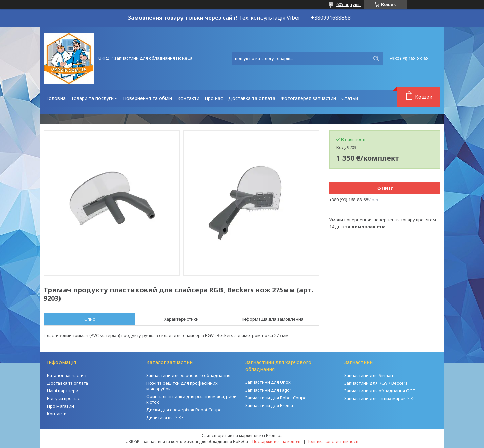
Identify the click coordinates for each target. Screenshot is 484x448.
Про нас (214, 98)
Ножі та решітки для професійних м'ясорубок (182, 386)
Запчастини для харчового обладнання (188, 375)
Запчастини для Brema (269, 405)
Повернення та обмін (148, 98)
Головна (56, 98)
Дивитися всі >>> (165, 417)
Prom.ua (274, 435)
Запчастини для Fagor (268, 390)
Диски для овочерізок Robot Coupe (184, 410)
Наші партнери (63, 391)
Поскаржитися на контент (277, 441)
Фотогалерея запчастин (308, 98)
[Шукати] (376, 58)
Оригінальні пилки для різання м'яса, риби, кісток (192, 399)
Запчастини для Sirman (369, 375)
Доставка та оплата (252, 98)
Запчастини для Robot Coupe (276, 398)
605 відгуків (349, 4)
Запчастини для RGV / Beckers (376, 383)
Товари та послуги (92, 98)
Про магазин (61, 406)
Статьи (350, 98)
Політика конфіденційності (332, 441)
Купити (385, 188)
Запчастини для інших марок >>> (379, 398)
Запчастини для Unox (268, 382)
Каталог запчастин (67, 375)
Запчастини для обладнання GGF (379, 391)
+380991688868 (331, 18)
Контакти (188, 98)
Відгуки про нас (64, 398)
